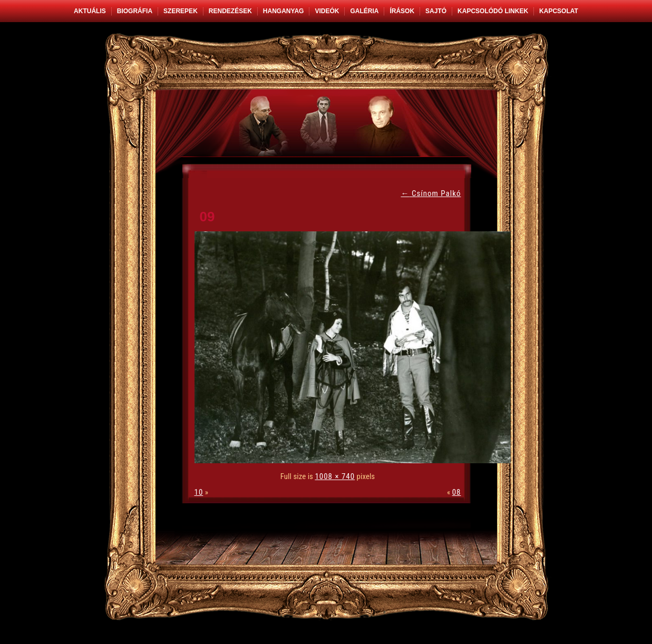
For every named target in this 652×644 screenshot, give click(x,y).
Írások (402, 11)
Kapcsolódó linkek (493, 11)
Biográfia (135, 11)
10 (199, 492)
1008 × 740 (335, 476)
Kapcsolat (559, 11)
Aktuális (90, 11)
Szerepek (181, 11)
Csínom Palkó (431, 193)
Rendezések (230, 11)
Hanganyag (284, 11)
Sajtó (436, 11)
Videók (327, 11)
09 (207, 217)
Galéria (364, 11)
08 (457, 492)
